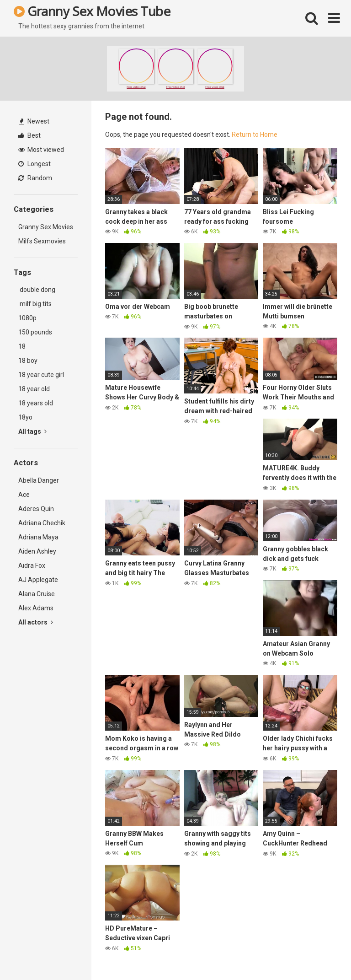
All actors (36, 622)
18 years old (36, 403)
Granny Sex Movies (46, 227)
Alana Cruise (37, 594)
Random (35, 178)
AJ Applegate (38, 580)
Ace (24, 495)
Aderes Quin (36, 509)
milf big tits (35, 304)
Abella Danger (39, 480)
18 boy (28, 361)
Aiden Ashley (37, 551)
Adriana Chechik (42, 523)
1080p (27, 318)
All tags (32, 431)
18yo (25, 417)
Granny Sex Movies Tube (92, 11)
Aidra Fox (32, 565)
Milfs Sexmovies (42, 241)
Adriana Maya (38, 537)
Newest (34, 121)
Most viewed (41, 150)
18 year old (34, 389)
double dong (37, 290)
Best (29, 135)
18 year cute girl (41, 375)
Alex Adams (36, 608)
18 (22, 346)
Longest (35, 164)
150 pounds (35, 332)
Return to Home (255, 135)
